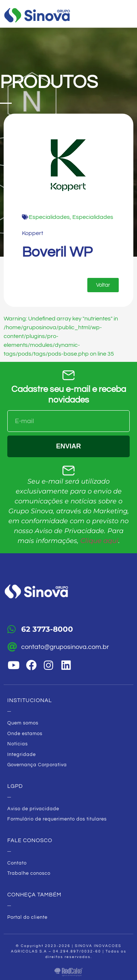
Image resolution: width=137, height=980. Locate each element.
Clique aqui (99, 541)
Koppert (33, 233)
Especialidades (49, 217)
